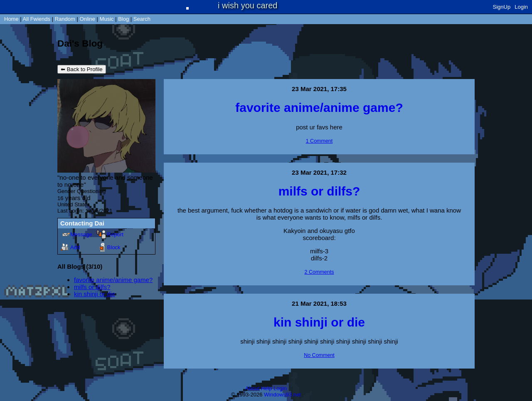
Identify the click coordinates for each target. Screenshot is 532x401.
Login (521, 7)
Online (87, 19)
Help (267, 388)
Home (11, 19)
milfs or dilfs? (92, 287)
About (252, 388)
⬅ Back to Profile (82, 69)
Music (107, 19)
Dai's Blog (80, 43)
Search (142, 19)
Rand (65, 19)
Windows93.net (282, 395)
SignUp (502, 7)
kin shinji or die (95, 294)
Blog (123, 19)
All (37, 19)
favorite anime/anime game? (113, 280)
